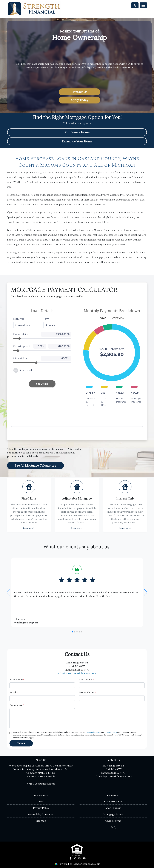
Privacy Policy (111, 732)
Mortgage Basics (113, 814)
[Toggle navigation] (143, 5)
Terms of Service (93, 732)
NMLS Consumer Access (41, 784)
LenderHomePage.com (87, 864)
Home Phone (88, 692)
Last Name (86, 679)
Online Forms (113, 821)
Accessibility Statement (41, 814)
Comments (17, 705)
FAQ (113, 827)
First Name (17, 679)
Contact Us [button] (79, 92)
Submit (21, 743)
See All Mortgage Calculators (35, 465)
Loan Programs (113, 801)
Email (14, 692)
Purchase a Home (77, 132)
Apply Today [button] (79, 100)
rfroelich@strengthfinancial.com (77, 673)
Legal (41, 801)
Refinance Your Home (77, 141)
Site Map (41, 821)
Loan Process (113, 808)
